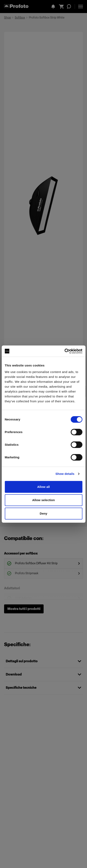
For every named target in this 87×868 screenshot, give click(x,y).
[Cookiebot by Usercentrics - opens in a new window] (64, 351)
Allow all (44, 487)
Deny (43, 513)
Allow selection (43, 500)
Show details (65, 474)
